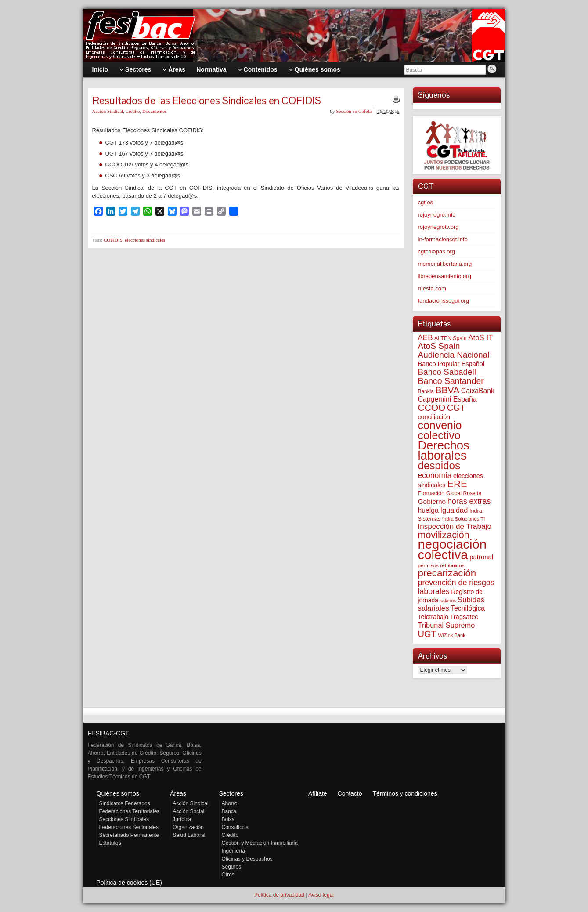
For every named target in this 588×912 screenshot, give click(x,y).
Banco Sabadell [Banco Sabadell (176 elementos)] (447, 372)
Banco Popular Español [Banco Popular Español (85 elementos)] (451, 364)
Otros (228, 875)
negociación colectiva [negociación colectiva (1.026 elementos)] (453, 549)
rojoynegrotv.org (438, 227)
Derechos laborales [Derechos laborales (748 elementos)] (444, 450)
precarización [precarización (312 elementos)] (447, 573)
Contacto (350, 793)
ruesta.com (432, 288)
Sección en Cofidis (354, 111)
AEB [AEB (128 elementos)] (426, 338)
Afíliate (318, 793)
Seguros (232, 867)
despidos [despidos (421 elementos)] (439, 465)
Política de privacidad (279, 895)
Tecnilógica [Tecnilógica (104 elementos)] (468, 608)
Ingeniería (233, 851)
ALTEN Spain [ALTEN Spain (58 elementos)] (451, 338)
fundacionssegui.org (444, 301)
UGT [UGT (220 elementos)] (427, 634)
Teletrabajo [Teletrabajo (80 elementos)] (433, 617)
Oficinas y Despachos (247, 859)
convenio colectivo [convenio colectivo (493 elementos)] (440, 430)
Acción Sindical (108, 111)
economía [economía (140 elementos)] (435, 475)
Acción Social (188, 811)
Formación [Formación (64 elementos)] (431, 493)
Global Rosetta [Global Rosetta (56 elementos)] (464, 493)
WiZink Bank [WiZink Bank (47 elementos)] (452, 635)
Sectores (231, 793)
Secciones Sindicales (124, 819)
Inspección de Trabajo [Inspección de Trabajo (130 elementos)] (455, 527)
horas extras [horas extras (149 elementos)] (469, 501)
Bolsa (228, 819)
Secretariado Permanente (129, 835)
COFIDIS (113, 240)
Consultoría (235, 827)
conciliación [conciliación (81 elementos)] (434, 417)
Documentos (155, 111)
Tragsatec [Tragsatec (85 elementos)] (464, 617)
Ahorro (230, 803)
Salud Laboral (189, 835)
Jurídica (182, 819)
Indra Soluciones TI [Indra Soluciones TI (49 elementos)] (464, 519)
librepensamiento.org (445, 276)
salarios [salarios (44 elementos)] (448, 601)
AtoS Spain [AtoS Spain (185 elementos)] (439, 346)
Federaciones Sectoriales (129, 827)
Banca (229, 811)
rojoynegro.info (437, 215)
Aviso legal (321, 895)
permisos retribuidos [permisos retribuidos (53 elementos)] (441, 565)
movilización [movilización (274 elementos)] (444, 535)
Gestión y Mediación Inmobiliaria (260, 843)
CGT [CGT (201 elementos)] (456, 408)
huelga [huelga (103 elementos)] (428, 510)
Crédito (133, 111)
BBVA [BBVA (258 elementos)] (447, 390)
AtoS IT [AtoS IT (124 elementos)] (480, 338)
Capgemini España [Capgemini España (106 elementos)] (447, 399)
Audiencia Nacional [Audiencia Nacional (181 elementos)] (454, 355)
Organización (188, 827)
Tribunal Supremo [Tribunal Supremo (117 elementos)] (447, 625)
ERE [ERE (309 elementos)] (457, 484)
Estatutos (110, 843)
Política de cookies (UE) (129, 883)
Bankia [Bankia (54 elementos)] (426, 391)
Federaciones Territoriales (130, 811)
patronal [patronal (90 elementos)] (481, 557)
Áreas (178, 793)
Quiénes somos (118, 793)
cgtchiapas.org (437, 252)
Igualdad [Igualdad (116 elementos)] (454, 510)
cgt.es (426, 202)
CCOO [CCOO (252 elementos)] (432, 407)
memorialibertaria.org (445, 264)
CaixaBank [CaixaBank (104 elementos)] (478, 391)
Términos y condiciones (405, 793)
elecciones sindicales (145, 240)
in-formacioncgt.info (443, 239)
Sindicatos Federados (125, 803)
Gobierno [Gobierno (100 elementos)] (432, 501)
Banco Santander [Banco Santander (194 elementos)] (451, 381)
